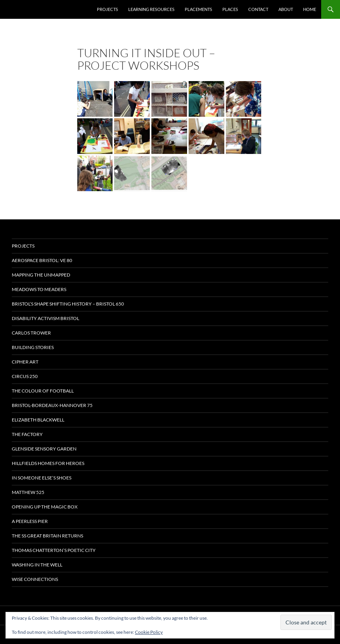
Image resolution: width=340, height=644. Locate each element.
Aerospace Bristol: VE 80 (42, 260)
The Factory (27, 434)
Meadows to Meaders (39, 289)
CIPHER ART (25, 362)
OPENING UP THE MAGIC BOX (45, 507)
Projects (107, 9)
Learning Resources (151, 9)
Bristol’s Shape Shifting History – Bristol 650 (68, 304)
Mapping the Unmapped (41, 275)
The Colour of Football (43, 391)
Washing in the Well (37, 565)
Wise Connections (35, 579)
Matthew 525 (28, 492)
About (286, 9)
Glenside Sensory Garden (44, 449)
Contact (258, 9)
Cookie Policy (149, 632)
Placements (198, 9)
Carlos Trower (31, 333)
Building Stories (33, 347)
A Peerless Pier (30, 521)
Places (230, 9)
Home (310, 9)
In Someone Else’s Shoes (42, 478)
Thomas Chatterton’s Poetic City (54, 550)
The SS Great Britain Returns (47, 536)
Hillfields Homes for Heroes (48, 463)
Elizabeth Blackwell (38, 420)
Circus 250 (25, 376)
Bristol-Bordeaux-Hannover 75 (52, 405)
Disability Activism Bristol (45, 318)
